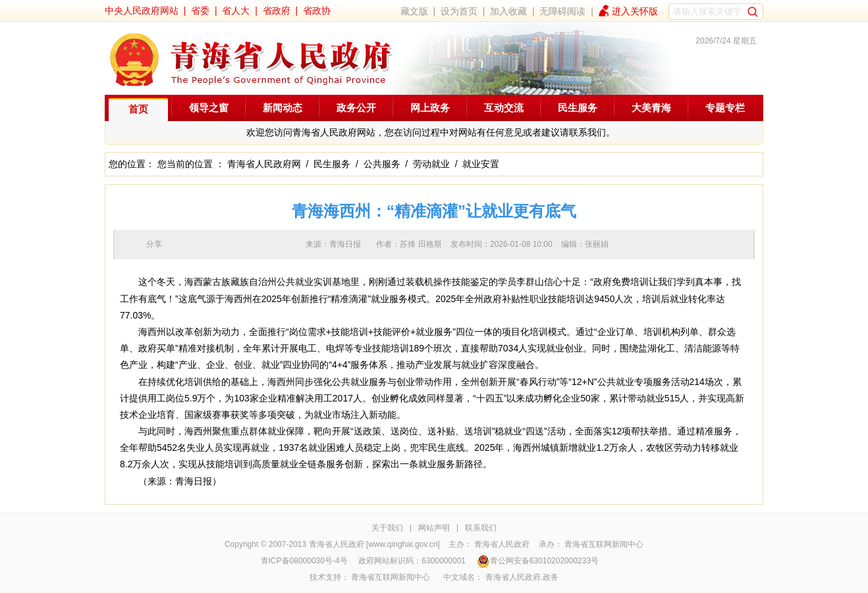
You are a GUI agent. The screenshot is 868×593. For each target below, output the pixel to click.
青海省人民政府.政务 (522, 577)
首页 (138, 109)
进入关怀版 (635, 11)
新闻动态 (283, 108)
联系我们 (481, 528)
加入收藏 (508, 11)
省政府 (277, 11)
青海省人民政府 (502, 544)
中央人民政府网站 (142, 11)
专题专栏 (725, 108)
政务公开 (356, 108)
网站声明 (434, 528)
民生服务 (578, 108)
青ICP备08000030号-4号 (304, 561)
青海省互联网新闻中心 (604, 544)
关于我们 (387, 528)
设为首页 (459, 11)
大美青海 (651, 108)
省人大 (236, 11)
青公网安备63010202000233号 (538, 561)
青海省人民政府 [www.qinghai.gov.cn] (374, 544)
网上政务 (430, 108)
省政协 (317, 11)
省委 (200, 11)
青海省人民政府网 (264, 164)
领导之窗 (209, 108)
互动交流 (504, 108)
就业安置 (481, 164)
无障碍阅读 (562, 11)
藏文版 (414, 11)
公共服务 (382, 164)
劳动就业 (431, 164)
